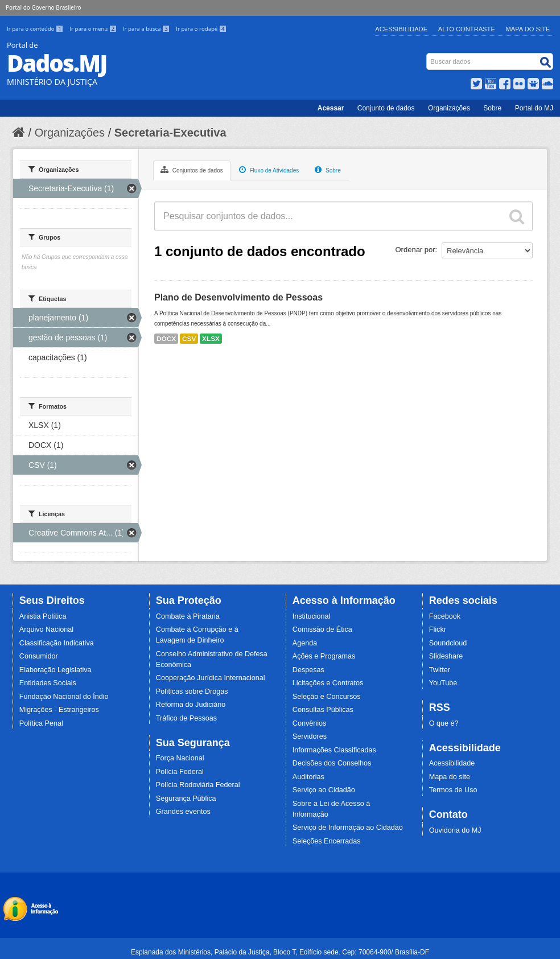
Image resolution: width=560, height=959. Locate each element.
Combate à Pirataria (188, 616)
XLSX (211, 339)
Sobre (492, 108)
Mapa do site (450, 777)
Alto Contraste (467, 29)
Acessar (331, 108)
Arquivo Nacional (46, 629)
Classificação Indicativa (57, 643)
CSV (189, 339)
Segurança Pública (186, 799)
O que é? (444, 723)
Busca (428, 55)
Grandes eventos (183, 812)
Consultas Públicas (323, 710)
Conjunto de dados (386, 108)
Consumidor (39, 656)
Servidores (310, 736)
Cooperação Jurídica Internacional (211, 678)
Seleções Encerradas (327, 841)
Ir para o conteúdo (36, 29)
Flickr (438, 629)
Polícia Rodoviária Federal (198, 785)
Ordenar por (415, 250)
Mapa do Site (528, 29)
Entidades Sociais (48, 683)
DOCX (166, 339)
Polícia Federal (180, 772)
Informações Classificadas (334, 750)
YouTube (443, 683)
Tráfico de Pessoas (186, 718)
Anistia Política (43, 616)
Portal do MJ (534, 108)
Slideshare (446, 656)
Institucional (312, 616)
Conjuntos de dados (192, 170)
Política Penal (41, 723)
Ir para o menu (94, 29)
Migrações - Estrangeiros (59, 710)
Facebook (445, 616)
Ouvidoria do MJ (455, 830)
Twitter (440, 670)
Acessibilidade (401, 29)
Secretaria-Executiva (170, 133)
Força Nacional (180, 758)
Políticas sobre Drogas (192, 692)
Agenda (305, 643)
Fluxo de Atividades (269, 170)
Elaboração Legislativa (55, 670)
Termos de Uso (453, 790)
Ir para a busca (147, 29)
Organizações (449, 108)
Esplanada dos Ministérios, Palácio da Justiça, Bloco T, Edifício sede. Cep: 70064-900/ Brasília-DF (280, 952)
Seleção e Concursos (327, 697)
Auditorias (308, 777)
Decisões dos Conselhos (332, 763)
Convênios (310, 723)
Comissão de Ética (322, 629)
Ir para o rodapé (201, 29)
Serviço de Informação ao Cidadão (348, 828)
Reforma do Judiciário (191, 705)
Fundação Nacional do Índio (64, 697)
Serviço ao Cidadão (324, 790)
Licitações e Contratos (328, 683)
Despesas (308, 670)
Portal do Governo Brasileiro (43, 7)
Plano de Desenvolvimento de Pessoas (238, 297)
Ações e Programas (324, 656)
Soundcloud (448, 643)
